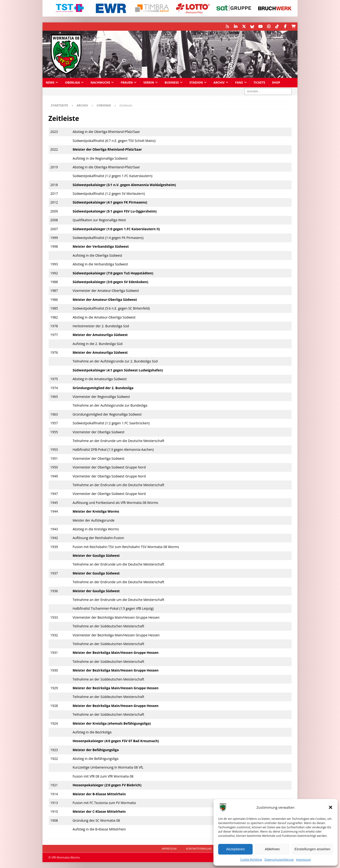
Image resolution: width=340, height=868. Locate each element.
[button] (331, 807)
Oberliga (72, 83)
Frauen (127, 83)
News (50, 83)
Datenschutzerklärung (279, 860)
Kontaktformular (199, 849)
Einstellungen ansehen (312, 849)
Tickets (259, 83)
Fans (239, 83)
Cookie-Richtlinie (251, 860)
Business (172, 83)
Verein (149, 83)
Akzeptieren (235, 849)
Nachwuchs (100, 83)
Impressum (304, 860)
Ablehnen (272, 849)
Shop (276, 83)
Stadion (196, 83)
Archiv (219, 83)
